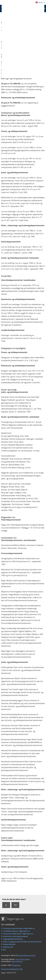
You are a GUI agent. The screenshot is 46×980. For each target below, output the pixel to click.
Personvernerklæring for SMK (12, 969)
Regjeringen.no (15, 919)
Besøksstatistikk (9, 944)
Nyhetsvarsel (8, 947)
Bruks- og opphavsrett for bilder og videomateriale (22, 942)
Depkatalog (16, 965)
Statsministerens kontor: (27, 955)
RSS (4, 950)
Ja (6, 905)
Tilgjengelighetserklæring (13, 939)
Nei (15, 905)
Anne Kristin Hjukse (22, 959)
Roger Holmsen (17, 961)
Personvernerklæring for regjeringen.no (18, 934)
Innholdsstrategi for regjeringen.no (16, 931)
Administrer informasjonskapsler (16, 936)
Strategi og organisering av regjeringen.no (19, 928)
